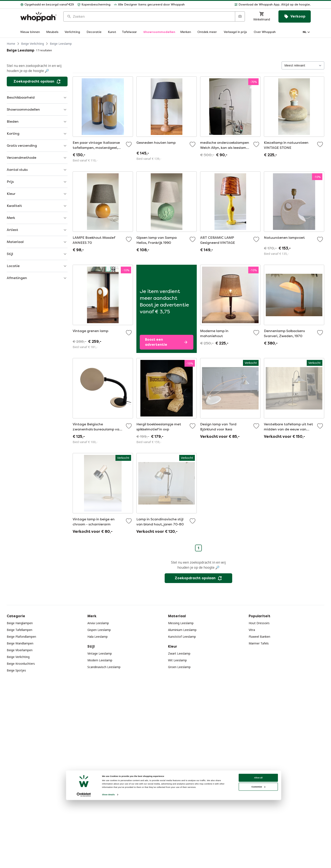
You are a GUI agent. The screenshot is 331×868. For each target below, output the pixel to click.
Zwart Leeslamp (179, 653)
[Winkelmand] (262, 16)
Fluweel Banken (259, 637)
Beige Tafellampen (20, 630)
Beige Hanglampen (20, 623)
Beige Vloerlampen (20, 650)
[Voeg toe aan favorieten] (129, 144)
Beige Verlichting (33, 44)
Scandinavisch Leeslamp (104, 667)
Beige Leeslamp (61, 44)
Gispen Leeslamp (99, 630)
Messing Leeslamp (181, 623)
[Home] (38, 17)
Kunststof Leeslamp (182, 637)
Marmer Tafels (259, 643)
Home (11, 44)
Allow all (256, 854)
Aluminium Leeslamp (182, 630)
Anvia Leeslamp (98, 623)
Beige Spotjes (16, 670)
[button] (249, 5)
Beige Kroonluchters (21, 664)
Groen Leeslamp (179, 667)
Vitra (252, 630)
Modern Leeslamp (100, 660)
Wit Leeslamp (177, 660)
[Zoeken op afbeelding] (240, 16)
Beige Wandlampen (20, 643)
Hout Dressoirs (259, 623)
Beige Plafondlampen (21, 637)
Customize (257, 863)
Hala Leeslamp (98, 637)
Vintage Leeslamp (100, 653)
